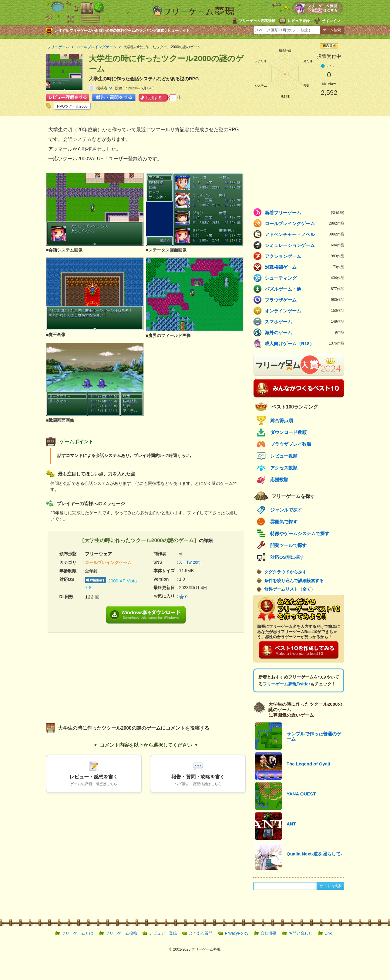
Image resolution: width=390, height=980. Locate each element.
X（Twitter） (191, 562)
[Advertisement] (96, 675)
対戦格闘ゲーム (304, 267)
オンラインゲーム (304, 311)
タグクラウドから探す (285, 572)
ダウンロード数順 (288, 432)
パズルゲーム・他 (304, 289)
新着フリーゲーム (304, 212)
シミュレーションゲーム (304, 245)
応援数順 (279, 480)
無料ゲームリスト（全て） (290, 589)
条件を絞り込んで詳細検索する (294, 581)
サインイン (331, 21)
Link (328, 933)
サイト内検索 (331, 886)
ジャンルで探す (286, 510)
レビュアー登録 (163, 933)
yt (111, 88)
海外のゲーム (304, 332)
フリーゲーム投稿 (121, 933)
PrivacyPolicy (237, 933)
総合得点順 (282, 420)
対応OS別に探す (287, 557)
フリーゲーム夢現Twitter (286, 684)
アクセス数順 (284, 468)
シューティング (304, 278)
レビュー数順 (284, 456)
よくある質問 (201, 933)
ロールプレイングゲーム (304, 223)
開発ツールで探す (288, 545)
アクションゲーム (304, 256)
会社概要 (268, 933)
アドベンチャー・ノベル (304, 234)
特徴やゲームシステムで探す (300, 533)
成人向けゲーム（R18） (304, 343)
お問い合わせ (301, 933)
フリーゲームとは (77, 933)
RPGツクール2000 (72, 106)
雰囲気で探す (284, 522)
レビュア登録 (299, 21)
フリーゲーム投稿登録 (257, 21)
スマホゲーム (304, 322)
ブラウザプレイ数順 (291, 444)
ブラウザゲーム (304, 300)
